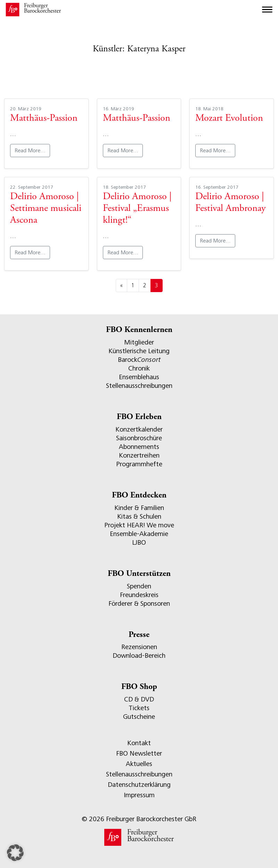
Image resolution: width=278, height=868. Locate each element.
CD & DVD (139, 699)
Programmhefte (139, 464)
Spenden (139, 586)
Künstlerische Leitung (139, 351)
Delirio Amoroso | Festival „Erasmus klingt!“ (137, 209)
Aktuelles (139, 764)
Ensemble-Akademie (139, 534)
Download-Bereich (139, 656)
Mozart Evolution (229, 118)
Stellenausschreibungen (139, 386)
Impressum (139, 795)
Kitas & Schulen (139, 516)
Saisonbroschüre (139, 438)
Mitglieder (139, 342)
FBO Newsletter (139, 753)
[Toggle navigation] (267, 10)
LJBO (139, 542)
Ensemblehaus (139, 377)
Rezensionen (139, 647)
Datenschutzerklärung (139, 785)
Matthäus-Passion (44, 118)
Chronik (139, 368)
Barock (139, 360)
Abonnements (139, 447)
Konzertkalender (139, 429)
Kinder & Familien (139, 508)
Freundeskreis (139, 595)
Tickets (139, 708)
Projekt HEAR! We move (139, 525)
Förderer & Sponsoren (139, 603)
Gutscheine (139, 717)
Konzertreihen (139, 455)
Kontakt (139, 743)
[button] (15, 853)
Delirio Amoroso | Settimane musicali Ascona (46, 209)
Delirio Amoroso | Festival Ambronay (230, 203)
